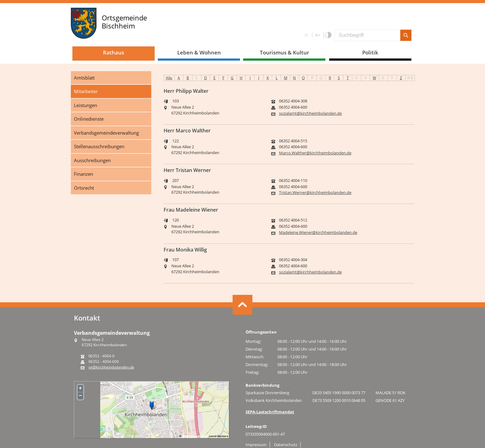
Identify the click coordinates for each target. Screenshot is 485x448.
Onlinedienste (89, 119)
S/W (328, 35)
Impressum (256, 445)
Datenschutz (286, 445)
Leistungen (86, 105)
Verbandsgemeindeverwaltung (106, 133)
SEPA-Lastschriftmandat (270, 412)
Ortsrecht (84, 188)
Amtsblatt (84, 78)
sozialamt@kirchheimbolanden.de (310, 113)
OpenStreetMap (195, 436)
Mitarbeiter (86, 91)
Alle (169, 78)
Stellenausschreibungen (99, 146)
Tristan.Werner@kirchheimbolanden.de (315, 193)
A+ (318, 35)
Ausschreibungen (92, 160)
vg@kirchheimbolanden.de (111, 367)
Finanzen (84, 174)
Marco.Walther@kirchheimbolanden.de (315, 153)
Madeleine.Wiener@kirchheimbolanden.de (318, 233)
